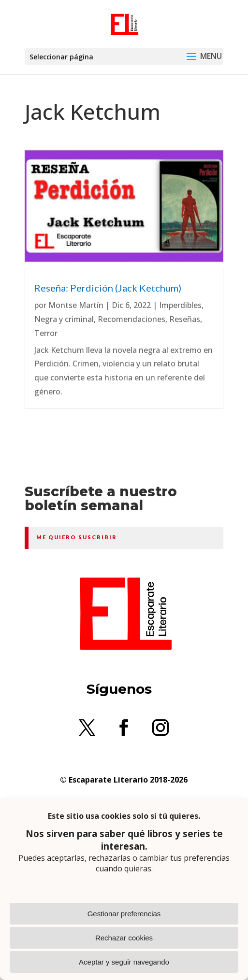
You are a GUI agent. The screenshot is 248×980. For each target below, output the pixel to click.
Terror (46, 333)
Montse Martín (76, 305)
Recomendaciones (131, 319)
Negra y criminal (64, 319)
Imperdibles (180, 305)
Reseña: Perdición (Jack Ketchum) (108, 288)
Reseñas (185, 319)
